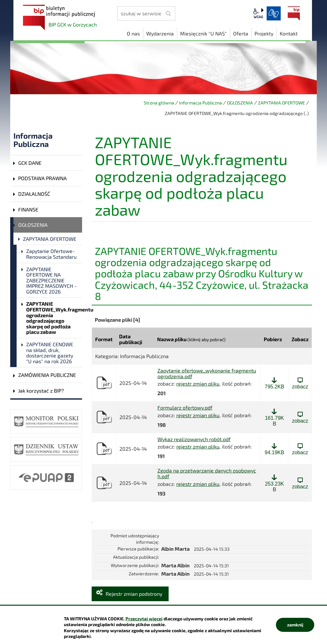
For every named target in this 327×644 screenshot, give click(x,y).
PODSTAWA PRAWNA (42, 178)
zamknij (295, 625)
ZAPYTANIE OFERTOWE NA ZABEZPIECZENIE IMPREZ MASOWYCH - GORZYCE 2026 (51, 280)
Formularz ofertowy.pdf (185, 408)
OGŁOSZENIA (240, 103)
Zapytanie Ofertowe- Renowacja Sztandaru (51, 254)
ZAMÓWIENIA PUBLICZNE (47, 375)
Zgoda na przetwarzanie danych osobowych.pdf (207, 473)
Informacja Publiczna (201, 103)
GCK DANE (30, 163)
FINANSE (28, 209)
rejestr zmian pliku (198, 383)
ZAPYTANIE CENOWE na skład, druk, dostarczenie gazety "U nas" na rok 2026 (50, 353)
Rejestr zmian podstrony (134, 594)
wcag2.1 (258, 13)
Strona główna (159, 103)
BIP (294, 13)
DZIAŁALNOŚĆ (34, 194)
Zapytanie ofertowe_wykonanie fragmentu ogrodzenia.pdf (207, 373)
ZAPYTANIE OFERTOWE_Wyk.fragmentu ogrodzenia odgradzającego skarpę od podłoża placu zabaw (54, 318)
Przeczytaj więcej (144, 619)
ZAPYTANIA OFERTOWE (281, 103)
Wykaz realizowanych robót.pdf (194, 439)
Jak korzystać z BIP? (41, 391)
